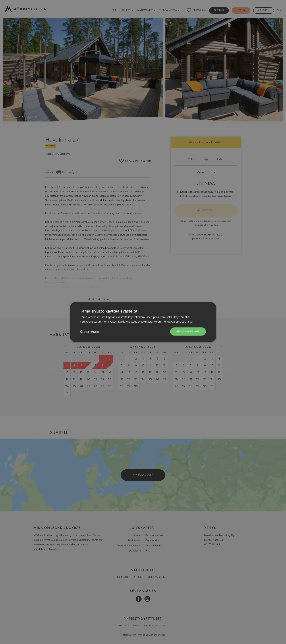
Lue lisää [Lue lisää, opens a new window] (187, 321)
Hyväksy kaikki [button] (188, 331)
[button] (90, 331)
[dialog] (143, 322)
